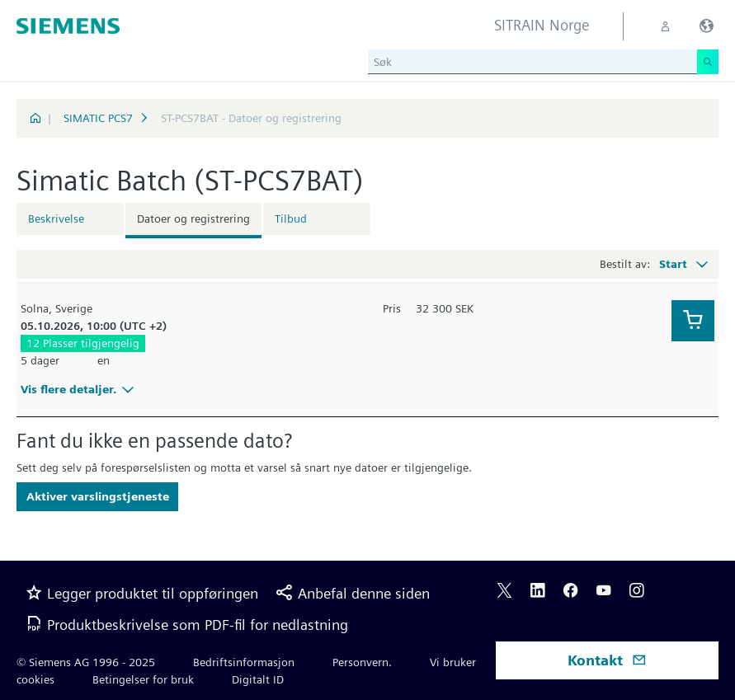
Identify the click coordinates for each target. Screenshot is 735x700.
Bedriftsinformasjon (244, 662)
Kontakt (607, 660)
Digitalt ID (258, 679)
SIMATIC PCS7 (98, 118)
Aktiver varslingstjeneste (98, 496)
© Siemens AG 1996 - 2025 (86, 662)
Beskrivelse (56, 218)
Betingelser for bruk (143, 679)
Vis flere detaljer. (80, 389)
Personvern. (362, 662)
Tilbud (291, 218)
